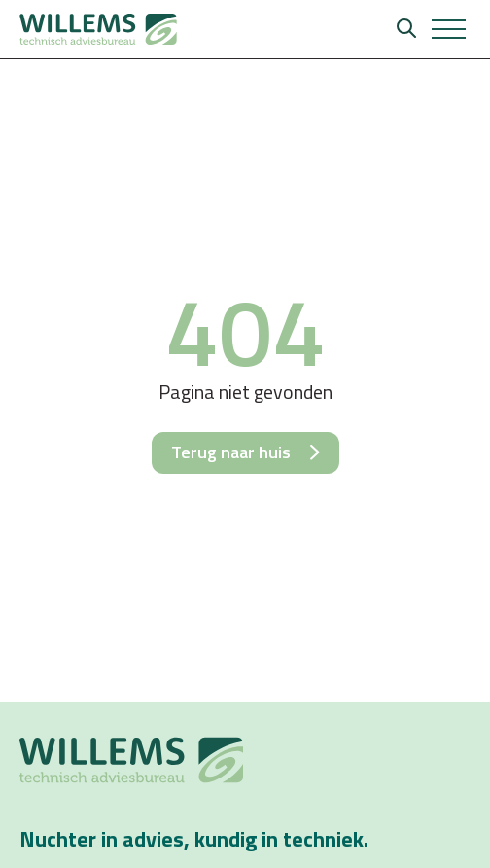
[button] (449, 29)
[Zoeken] (406, 29)
